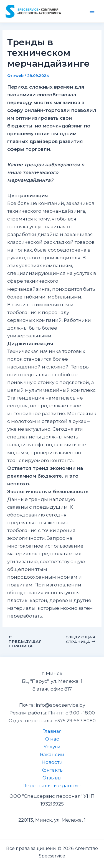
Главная (52, 731)
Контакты (52, 770)
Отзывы (52, 778)
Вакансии (52, 754)
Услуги (52, 747)
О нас (52, 739)
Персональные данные (52, 786)
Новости (52, 762)
